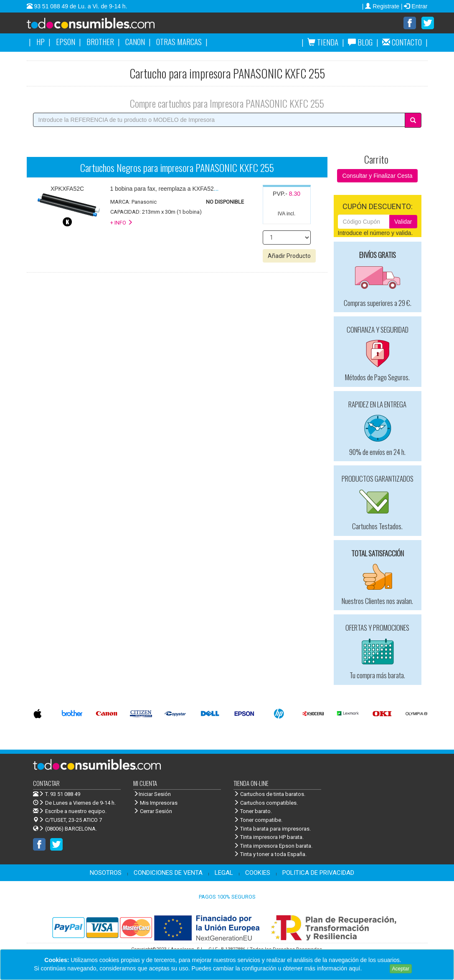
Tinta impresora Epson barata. (273, 846)
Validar (403, 222)
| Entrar (414, 6)
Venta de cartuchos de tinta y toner (104, 26)
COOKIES (258, 873)
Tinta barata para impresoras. (272, 829)
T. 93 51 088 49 (63, 794)
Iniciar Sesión (152, 794)
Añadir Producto (289, 256)
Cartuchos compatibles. (266, 803)
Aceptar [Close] (401, 969)
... (165, 189)
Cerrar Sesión (153, 812)
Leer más (375, 968)
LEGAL (224, 873)
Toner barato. (253, 812)
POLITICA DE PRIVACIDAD (318, 873)
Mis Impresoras (155, 803)
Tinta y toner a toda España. (270, 855)
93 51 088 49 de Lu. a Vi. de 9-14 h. (80, 6)
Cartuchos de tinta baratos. (269, 794)
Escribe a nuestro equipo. (70, 812)
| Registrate (382, 6)
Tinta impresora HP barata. (269, 837)
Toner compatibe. (258, 820)
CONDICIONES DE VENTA (168, 873)
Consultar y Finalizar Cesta (377, 176)
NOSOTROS (106, 873)
